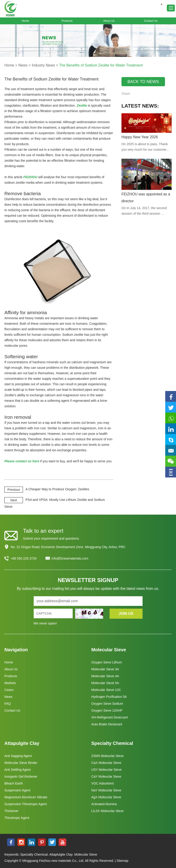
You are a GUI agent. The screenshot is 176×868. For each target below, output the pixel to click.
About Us (109, 21)
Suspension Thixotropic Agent (26, 804)
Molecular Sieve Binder (21, 763)
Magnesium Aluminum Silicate (26, 797)
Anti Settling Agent (17, 770)
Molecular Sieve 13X (106, 690)
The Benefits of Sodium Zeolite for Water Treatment (101, 65)
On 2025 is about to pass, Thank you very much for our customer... (145, 147)
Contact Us (151, 21)
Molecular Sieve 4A (105, 676)
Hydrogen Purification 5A (109, 697)
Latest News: (140, 106)
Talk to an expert (43, 531)
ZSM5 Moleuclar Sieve (108, 756)
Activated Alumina (104, 804)
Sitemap (122, 861)
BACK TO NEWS (143, 82)
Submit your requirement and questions (51, 538)
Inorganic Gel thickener (21, 776)
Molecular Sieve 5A (105, 683)
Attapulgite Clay (22, 743)
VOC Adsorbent (103, 783)
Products (67, 21)
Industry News (43, 65)
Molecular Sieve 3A (105, 669)
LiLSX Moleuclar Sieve (108, 811)
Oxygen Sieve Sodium (107, 704)
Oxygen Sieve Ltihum (107, 662)
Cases (9, 690)
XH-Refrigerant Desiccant (110, 717)
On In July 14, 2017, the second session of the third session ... (144, 211)
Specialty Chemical (112, 743)
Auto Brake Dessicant (107, 724)
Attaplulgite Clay (61, 854)
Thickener (11, 811)
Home (25, 21)
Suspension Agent (17, 790)
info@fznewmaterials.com (70, 558)
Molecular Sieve (109, 650)
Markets (10, 683)
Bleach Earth (14, 783)
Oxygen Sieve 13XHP (107, 710)
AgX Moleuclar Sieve (106, 797)
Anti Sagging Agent (18, 756)
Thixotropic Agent (17, 818)
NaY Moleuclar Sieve (106, 790)
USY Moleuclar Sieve (107, 770)
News (23, 65)
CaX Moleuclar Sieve (106, 763)
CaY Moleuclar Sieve (106, 776)
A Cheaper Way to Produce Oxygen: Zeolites (57, 489)
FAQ (8, 704)
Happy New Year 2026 (140, 137)
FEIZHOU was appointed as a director (146, 198)
